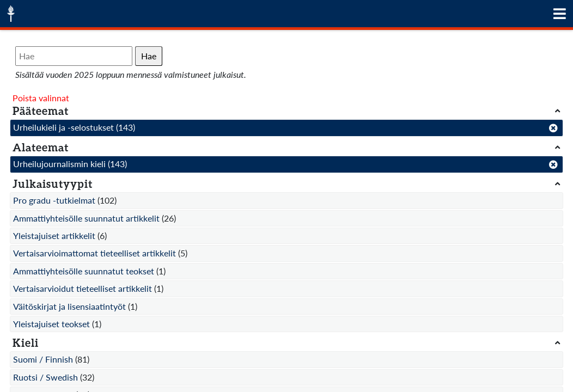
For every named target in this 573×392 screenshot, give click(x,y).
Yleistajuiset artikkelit (54, 235)
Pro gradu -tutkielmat (54, 200)
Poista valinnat (41, 98)
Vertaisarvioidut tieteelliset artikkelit (83, 288)
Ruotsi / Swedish (45, 377)
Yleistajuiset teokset (51, 324)
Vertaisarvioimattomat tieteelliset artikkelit (95, 253)
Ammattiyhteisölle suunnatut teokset (84, 271)
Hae (149, 56)
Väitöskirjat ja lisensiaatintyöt (69, 306)
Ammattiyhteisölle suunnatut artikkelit (86, 218)
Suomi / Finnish (43, 359)
